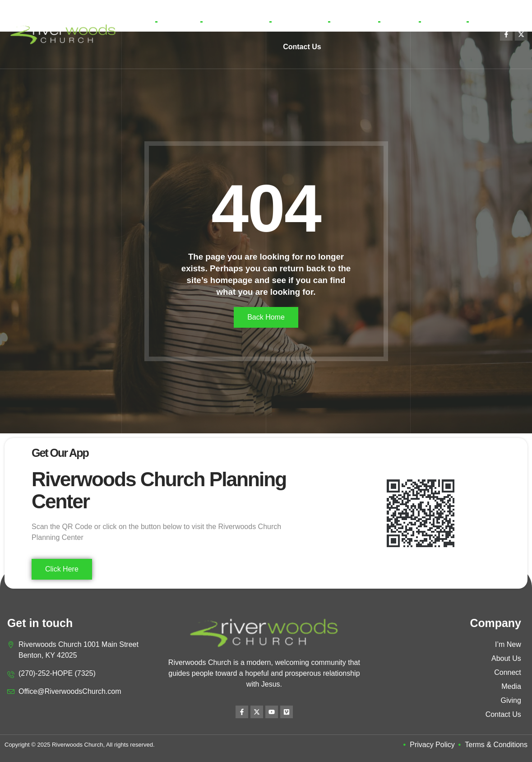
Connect (300, 22)
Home (137, 21)
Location (444, 21)
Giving (399, 21)
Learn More (236, 22)
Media (354, 22)
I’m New (179, 21)
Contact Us (302, 47)
